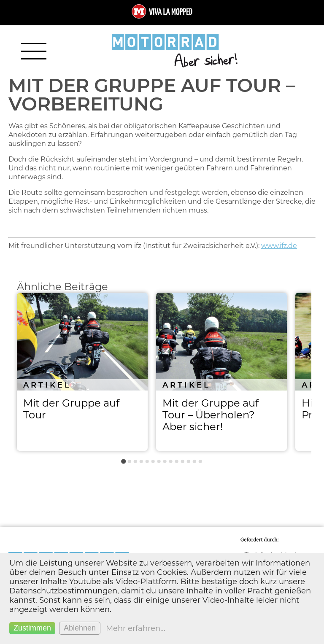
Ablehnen (80, 628)
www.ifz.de (279, 246)
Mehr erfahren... (136, 628)
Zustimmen (32, 628)
